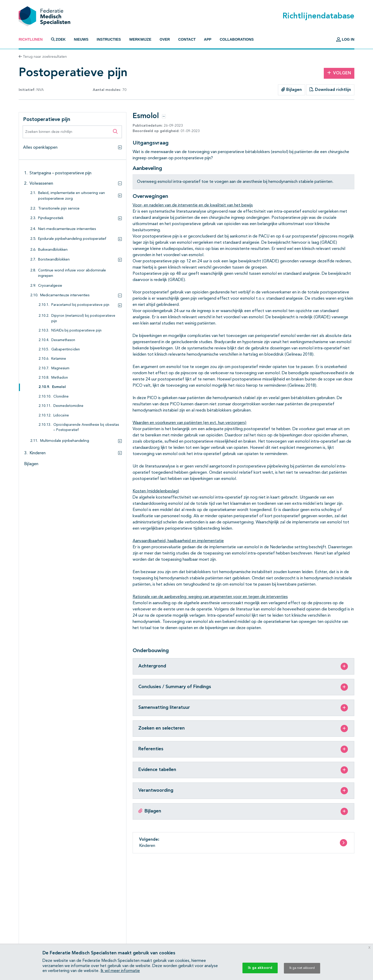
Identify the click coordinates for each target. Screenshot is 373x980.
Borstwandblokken (54, 260)
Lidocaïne (61, 416)
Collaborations (237, 39)
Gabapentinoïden (66, 350)
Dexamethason (63, 340)
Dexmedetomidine (68, 406)
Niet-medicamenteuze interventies (67, 229)
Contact (187, 39)
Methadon (60, 378)
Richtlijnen (31, 39)
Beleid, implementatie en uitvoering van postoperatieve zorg (71, 196)
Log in (345, 39)
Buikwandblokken (53, 250)
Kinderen (38, 453)
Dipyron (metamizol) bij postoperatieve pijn (83, 318)
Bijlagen (292, 90)
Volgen (339, 73)
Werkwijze (140, 39)
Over (165, 39)
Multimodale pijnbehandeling (65, 441)
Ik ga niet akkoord (302, 968)
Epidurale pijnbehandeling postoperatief (72, 239)
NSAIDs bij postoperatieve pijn (76, 331)
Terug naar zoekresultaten (43, 57)
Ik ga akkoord (260, 968)
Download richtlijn (330, 90)
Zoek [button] (58, 39)
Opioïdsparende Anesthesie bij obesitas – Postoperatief (86, 427)
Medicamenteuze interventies (65, 295)
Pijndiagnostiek (51, 218)
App (208, 39)
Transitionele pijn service (59, 209)
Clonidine (61, 397)
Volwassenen (41, 184)
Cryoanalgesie (50, 286)
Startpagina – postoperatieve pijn (60, 173)
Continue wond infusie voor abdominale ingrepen (72, 273)
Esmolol (59, 387)
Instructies (109, 39)
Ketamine (59, 359)
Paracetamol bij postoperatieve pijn (80, 305)
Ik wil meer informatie (120, 971)
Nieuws (81, 39)
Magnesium (60, 368)
